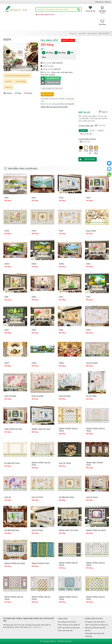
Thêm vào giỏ (50, 83)
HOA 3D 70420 (65, 463)
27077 (7, 363)
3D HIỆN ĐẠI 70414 (12, 530)
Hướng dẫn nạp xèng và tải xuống (54, 107)
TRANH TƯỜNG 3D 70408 (15, 563)
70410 (7, 231)
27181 (6, 297)
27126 (34, 330)
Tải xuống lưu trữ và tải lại (67, 622)
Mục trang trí (92, 33)
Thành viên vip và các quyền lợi (69, 625)
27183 (34, 297)
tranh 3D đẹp (21, 81)
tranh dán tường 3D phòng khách (17, 76)
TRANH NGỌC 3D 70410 (68, 530)
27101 (6, 198)
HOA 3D (8, 497)
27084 (61, 363)
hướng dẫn (101, 126)
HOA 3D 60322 (10, 396)
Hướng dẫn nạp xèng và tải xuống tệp (95, 635)
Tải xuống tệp (50, 79)
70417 (61, 231)
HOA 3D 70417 (37, 497)
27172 (88, 264)
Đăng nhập (99, 2)
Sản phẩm (82, 33)
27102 (88, 330)
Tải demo (47, 94)
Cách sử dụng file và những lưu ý (97, 625)
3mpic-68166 (91, 231)
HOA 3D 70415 (92, 497)
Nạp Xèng (102, 22)
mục (102, 10)
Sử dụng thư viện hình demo (95, 622)
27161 (88, 297)
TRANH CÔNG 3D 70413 (41, 429)
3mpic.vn (8, 87)
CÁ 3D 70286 (91, 396)
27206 (34, 264)
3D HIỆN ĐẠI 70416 (66, 497)
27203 (7, 264)
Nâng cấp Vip (90, 9)
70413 (61, 198)
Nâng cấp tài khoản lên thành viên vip (95, 629)
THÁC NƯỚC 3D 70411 (13, 429)
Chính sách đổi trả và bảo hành (69, 628)
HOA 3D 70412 (37, 530)
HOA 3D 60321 (92, 363)
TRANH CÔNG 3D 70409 (96, 530)
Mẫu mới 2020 (104, 33)
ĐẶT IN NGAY (87, 159)
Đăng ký (108, 2)
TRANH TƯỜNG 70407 (40, 563)
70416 (34, 231)
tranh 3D (8, 81)
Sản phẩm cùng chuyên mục (23, 169)
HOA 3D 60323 (37, 396)
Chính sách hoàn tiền (65, 631)
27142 (61, 297)
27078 (34, 363)
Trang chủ (73, 33)
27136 (61, 330)
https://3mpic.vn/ (35, 627)
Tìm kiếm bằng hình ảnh (45, 15)
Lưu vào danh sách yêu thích (52, 88)
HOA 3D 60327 (65, 396)
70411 (88, 198)
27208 (61, 264)
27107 (34, 198)
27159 (7, 330)
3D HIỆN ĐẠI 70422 (12, 463)
